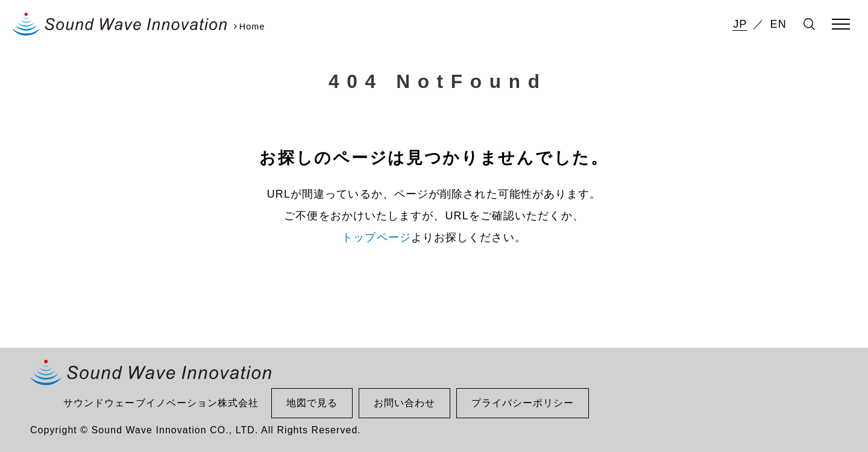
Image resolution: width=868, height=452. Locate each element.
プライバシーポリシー (523, 403)
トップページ (376, 237)
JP (740, 24)
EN (778, 24)
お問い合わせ (405, 403)
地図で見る (312, 403)
